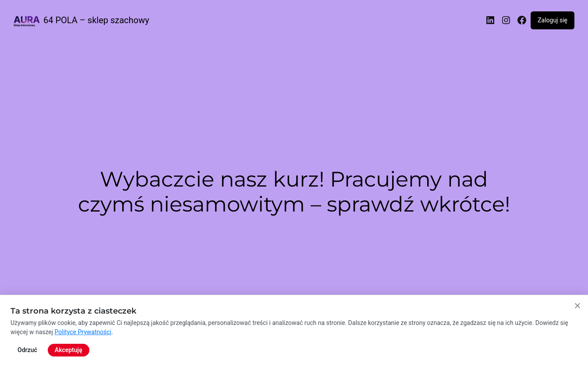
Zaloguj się (553, 20)
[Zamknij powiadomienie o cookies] (577, 342)
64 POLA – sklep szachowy (96, 20)
